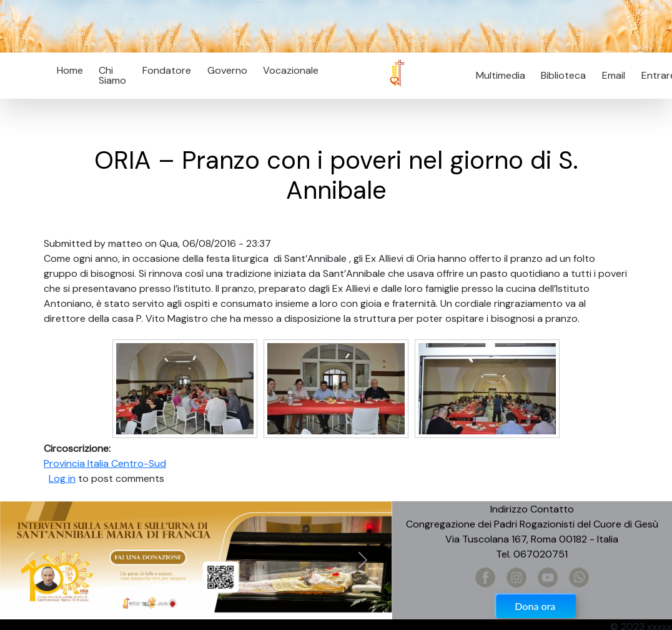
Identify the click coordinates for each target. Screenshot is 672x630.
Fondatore (167, 70)
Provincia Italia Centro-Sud (105, 463)
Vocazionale (291, 70)
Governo (227, 70)
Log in (62, 478)
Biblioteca (563, 75)
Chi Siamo (112, 75)
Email (610, 75)
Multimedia (501, 75)
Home (70, 70)
